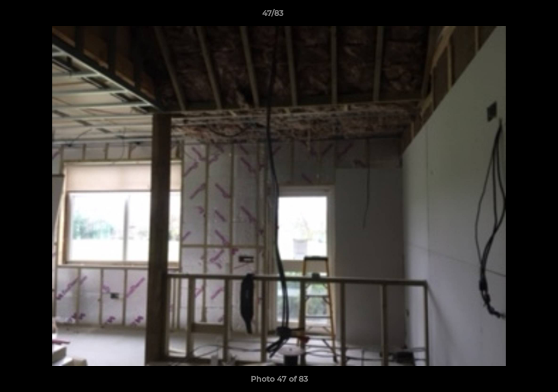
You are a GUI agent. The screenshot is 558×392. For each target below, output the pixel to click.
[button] (512, 16)
